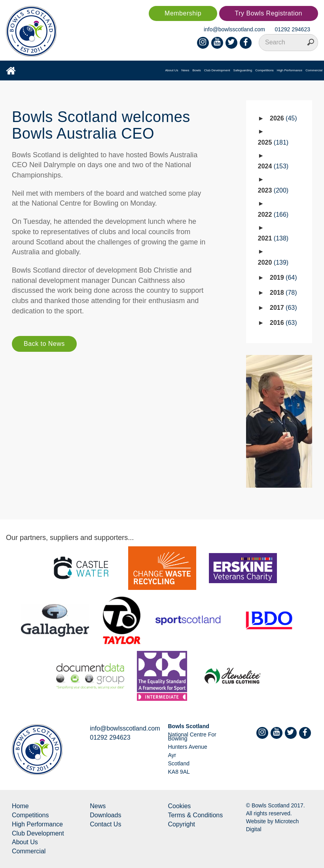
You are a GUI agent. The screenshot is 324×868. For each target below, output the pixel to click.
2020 (273, 262)
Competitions (264, 70)
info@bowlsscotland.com (234, 29)
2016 (283, 323)
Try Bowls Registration (269, 13)
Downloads (105, 815)
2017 (283, 308)
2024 (273, 166)
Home (20, 806)
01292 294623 (292, 29)
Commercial (314, 70)
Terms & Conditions (196, 815)
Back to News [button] (44, 344)
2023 (273, 190)
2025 (273, 142)
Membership (183, 13)
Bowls (196, 70)
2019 (283, 278)
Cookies (180, 806)
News (185, 70)
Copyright (182, 824)
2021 (273, 238)
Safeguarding (243, 70)
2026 (283, 118)
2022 (273, 215)
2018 (283, 293)
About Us (171, 70)
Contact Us (105, 824)
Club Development (217, 70)
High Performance (290, 70)
